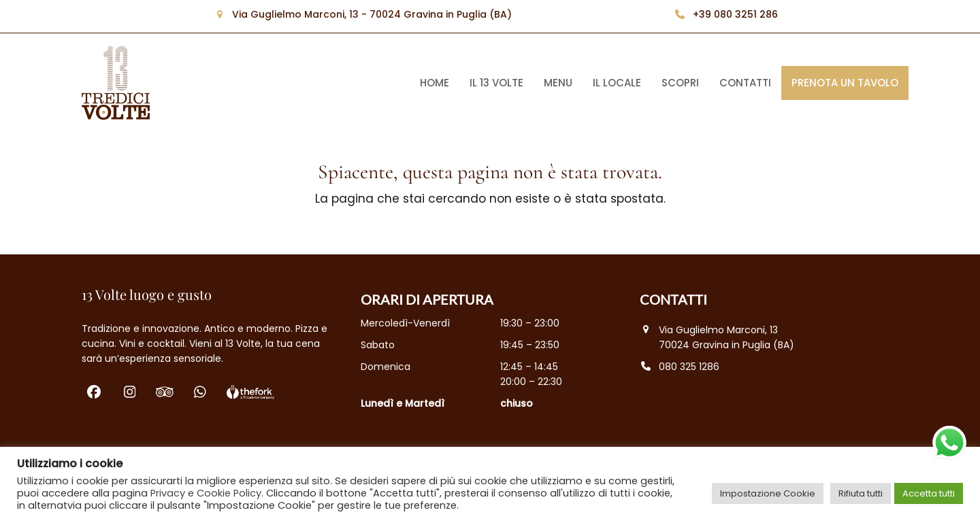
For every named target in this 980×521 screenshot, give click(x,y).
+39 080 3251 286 (735, 14)
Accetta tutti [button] (929, 493)
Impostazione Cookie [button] (768, 493)
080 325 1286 (689, 367)
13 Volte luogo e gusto (147, 294)
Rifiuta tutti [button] (861, 493)
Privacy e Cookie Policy (206, 493)
